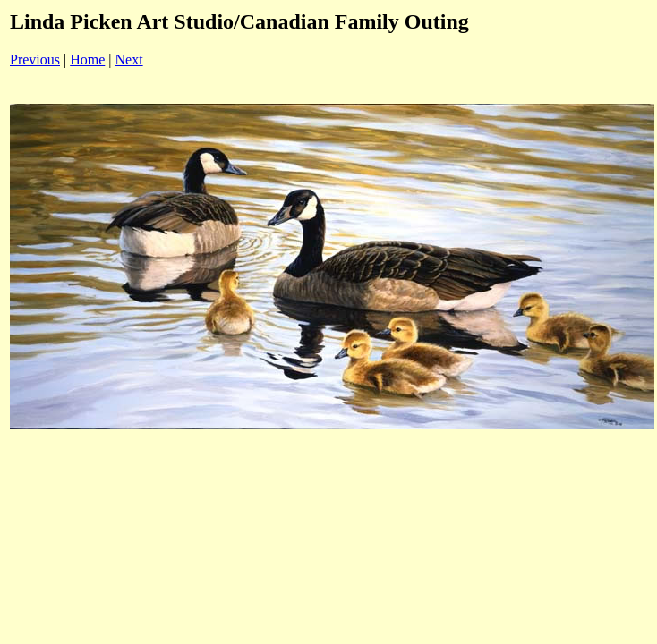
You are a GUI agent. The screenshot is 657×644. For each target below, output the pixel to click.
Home (87, 59)
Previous (35, 59)
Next (129, 59)
